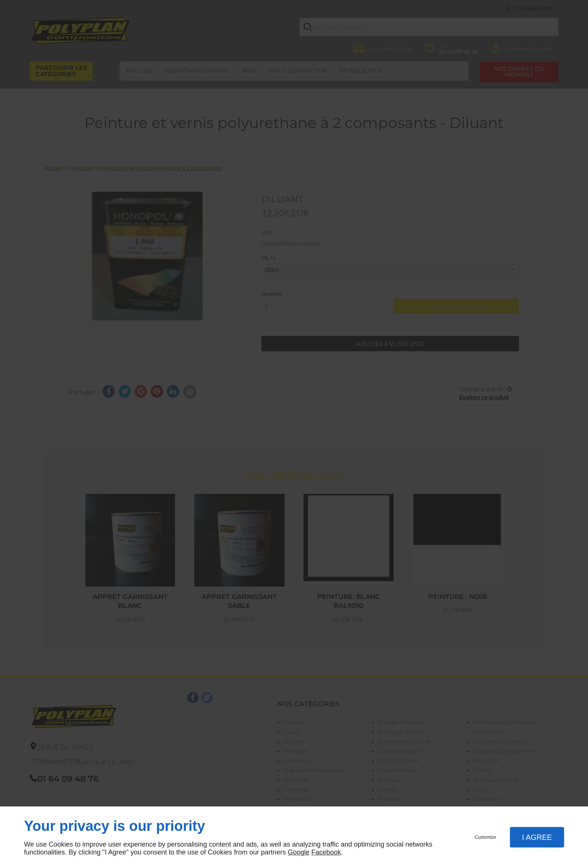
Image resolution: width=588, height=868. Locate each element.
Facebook (326, 852)
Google (298, 852)
